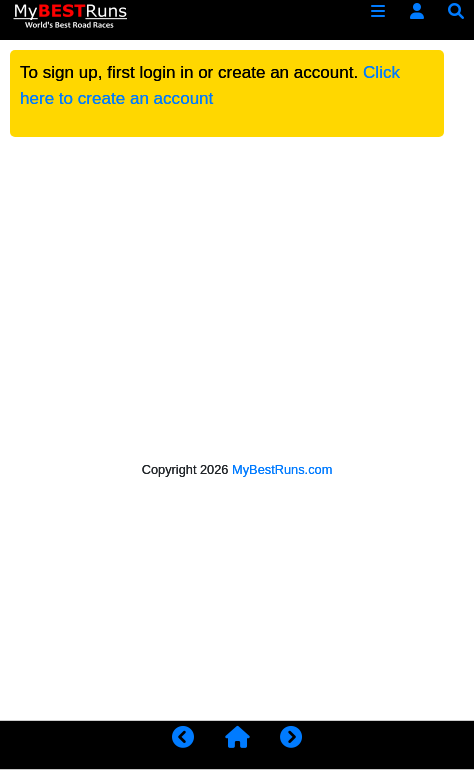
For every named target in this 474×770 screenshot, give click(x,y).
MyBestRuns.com (282, 469)
